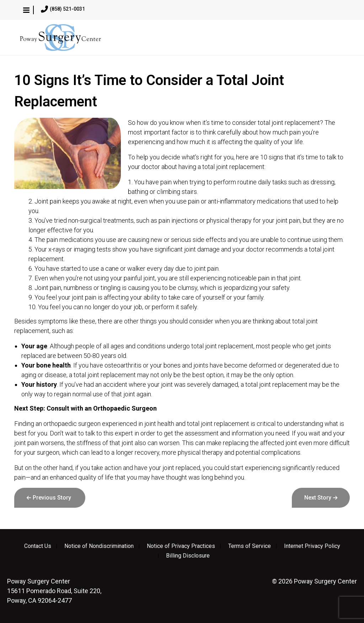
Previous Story (52, 498)
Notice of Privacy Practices (181, 546)
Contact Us (38, 546)
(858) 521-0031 (63, 9)
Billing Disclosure (188, 556)
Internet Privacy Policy (312, 546)
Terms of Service (250, 546)
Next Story (318, 498)
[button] (26, 10)
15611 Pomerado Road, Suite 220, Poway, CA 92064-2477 (54, 591)
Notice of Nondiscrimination (99, 546)
